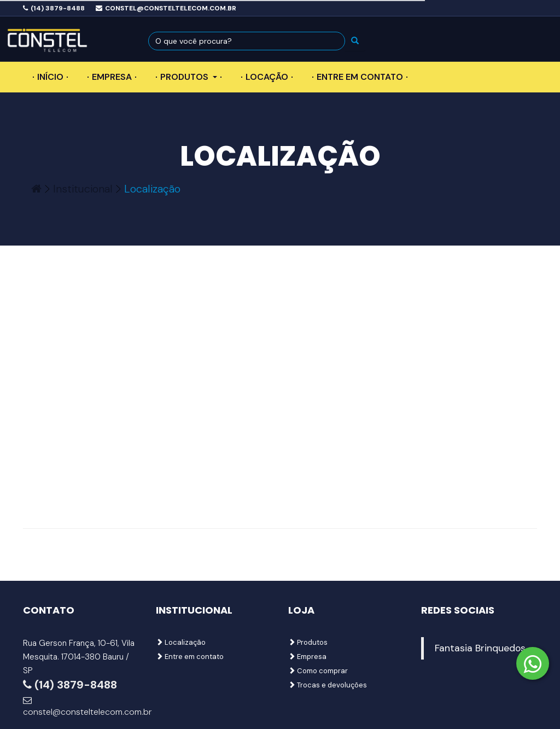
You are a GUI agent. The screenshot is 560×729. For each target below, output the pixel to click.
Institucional (83, 189)
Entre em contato (360, 77)
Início (50, 77)
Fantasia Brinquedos (480, 648)
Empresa (112, 77)
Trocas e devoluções (328, 685)
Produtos (189, 77)
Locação (267, 77)
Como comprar (318, 671)
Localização (181, 642)
